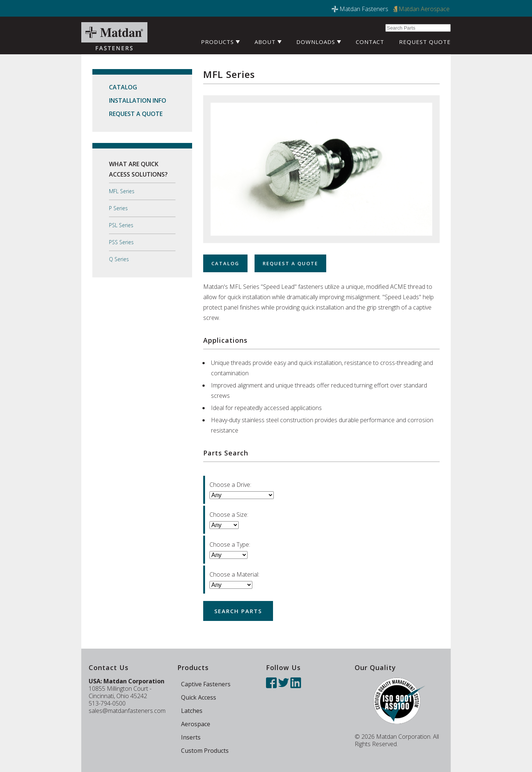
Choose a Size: (229, 515)
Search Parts (238, 611)
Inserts (191, 737)
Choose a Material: (234, 574)
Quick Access (199, 697)
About (268, 42)
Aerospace (196, 724)
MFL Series (122, 191)
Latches (192, 711)
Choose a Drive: (230, 485)
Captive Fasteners (206, 684)
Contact (370, 42)
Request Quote (425, 42)
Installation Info (138, 100)
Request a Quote (136, 114)
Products (220, 42)
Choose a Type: (230, 544)
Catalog (123, 87)
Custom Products (205, 751)
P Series (118, 208)
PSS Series (121, 242)
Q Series (119, 259)
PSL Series (121, 225)
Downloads (319, 42)
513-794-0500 (107, 703)
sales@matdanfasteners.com (127, 711)
